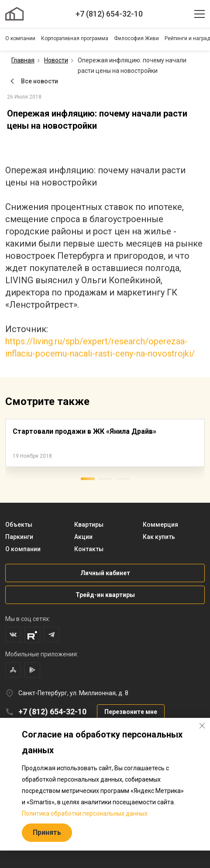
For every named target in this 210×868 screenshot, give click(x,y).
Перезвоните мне (131, 712)
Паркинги (19, 537)
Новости (56, 60)
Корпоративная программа (75, 38)
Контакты (89, 549)
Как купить (159, 537)
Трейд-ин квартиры (105, 595)
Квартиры (89, 525)
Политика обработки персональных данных (85, 813)
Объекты (19, 525)
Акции (83, 537)
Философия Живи (136, 38)
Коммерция (160, 525)
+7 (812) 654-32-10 (109, 14)
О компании (20, 38)
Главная (23, 60)
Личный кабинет (105, 573)
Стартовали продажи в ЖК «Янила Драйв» (84, 431)
